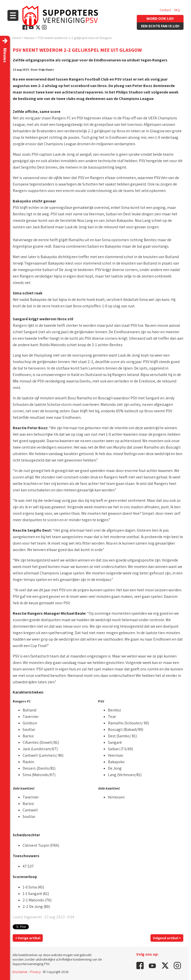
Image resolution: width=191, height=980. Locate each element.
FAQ (177, 10)
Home (17, 38)
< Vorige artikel (28, 938)
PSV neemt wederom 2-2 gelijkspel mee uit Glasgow (75, 38)
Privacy (35, 972)
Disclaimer (20, 972)
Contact (165, 10)
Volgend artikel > (167, 938)
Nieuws (29, 38)
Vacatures (167, 20)
